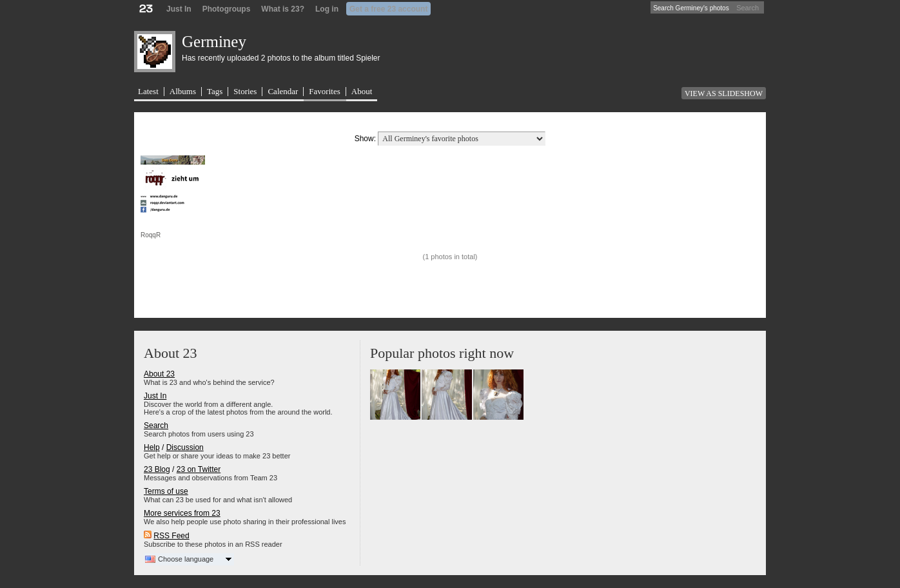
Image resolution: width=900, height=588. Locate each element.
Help (152, 447)
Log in (327, 9)
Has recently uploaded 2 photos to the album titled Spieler (281, 58)
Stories (245, 92)
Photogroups (227, 9)
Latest (148, 92)
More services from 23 (182, 513)
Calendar (283, 92)
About (362, 92)
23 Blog (157, 469)
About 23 (159, 374)
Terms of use (166, 491)
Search (748, 8)
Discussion (185, 447)
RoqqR (151, 235)
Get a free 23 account (388, 9)
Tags (215, 92)
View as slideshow (724, 93)
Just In (179, 9)
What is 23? (283, 9)
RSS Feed (171, 536)
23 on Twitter (199, 469)
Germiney (214, 42)
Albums (183, 92)
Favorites (324, 92)
